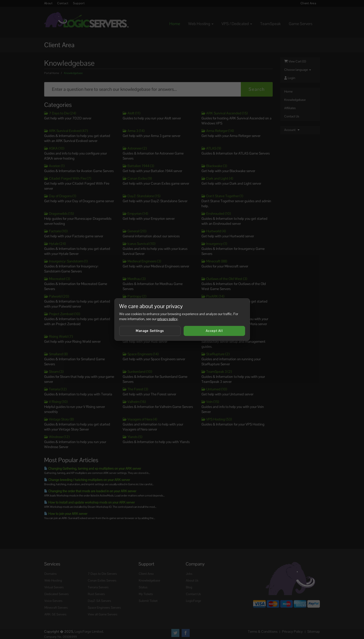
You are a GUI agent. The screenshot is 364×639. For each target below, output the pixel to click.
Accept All (214, 331)
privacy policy (167, 319)
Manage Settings (150, 331)
